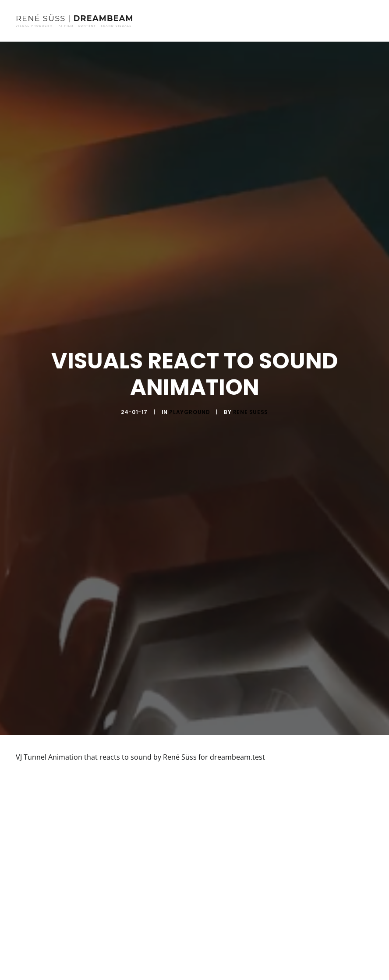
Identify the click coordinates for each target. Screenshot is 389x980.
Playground (189, 408)
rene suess (251, 408)
